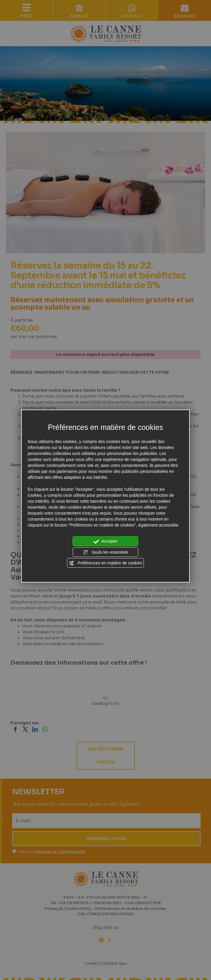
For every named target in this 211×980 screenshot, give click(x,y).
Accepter (105, 541)
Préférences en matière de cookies (105, 563)
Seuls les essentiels (106, 552)
